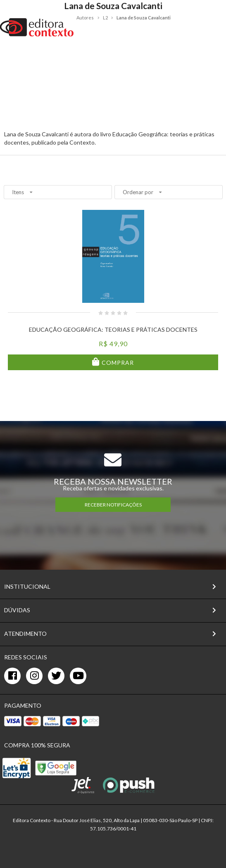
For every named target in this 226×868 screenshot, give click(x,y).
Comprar (117, 363)
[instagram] (34, 676)
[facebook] (12, 676)
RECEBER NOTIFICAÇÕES (113, 505)
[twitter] (56, 676)
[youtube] (78, 676)
